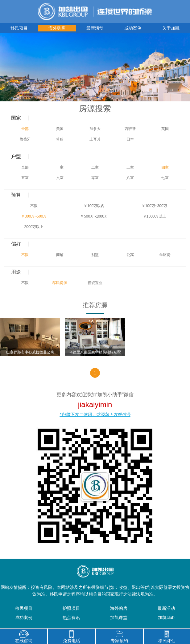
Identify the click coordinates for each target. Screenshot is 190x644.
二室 (95, 167)
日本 (130, 139)
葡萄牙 (25, 139)
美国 (60, 129)
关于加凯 (171, 28)
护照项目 (71, 608)
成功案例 (133, 28)
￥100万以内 (94, 206)
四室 (165, 167)
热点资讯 (71, 618)
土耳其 (95, 139)
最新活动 (95, 28)
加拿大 (95, 129)
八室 (130, 178)
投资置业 (95, 283)
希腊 (60, 139)
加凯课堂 (119, 618)
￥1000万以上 (154, 216)
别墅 (95, 255)
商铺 (60, 255)
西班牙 (130, 129)
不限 (34, 206)
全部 (25, 129)
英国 (165, 129)
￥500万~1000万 (94, 216)
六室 (60, 178)
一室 (60, 167)
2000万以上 (34, 227)
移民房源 (60, 283)
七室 (165, 178)
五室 (25, 178)
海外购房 (57, 28)
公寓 (130, 255)
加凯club (166, 618)
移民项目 (19, 28)
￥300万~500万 (34, 216)
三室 (130, 167)
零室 (95, 178)
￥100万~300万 (154, 206)
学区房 (165, 255)
